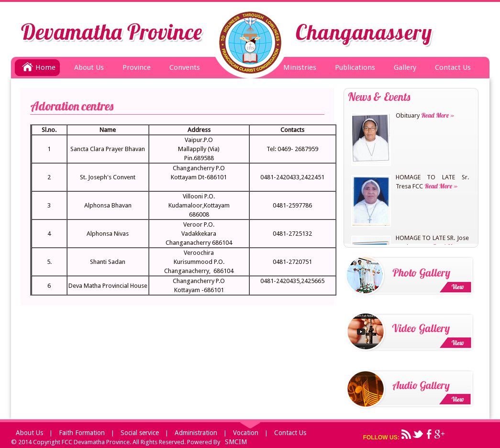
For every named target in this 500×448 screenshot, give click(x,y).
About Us (89, 67)
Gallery (405, 67)
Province (137, 67)
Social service (140, 433)
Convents (185, 67)
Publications (355, 67)
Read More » (437, 115)
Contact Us (453, 67)
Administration (196, 433)
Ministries (300, 67)
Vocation (246, 433)
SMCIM (236, 442)
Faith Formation (82, 433)
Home (39, 66)
